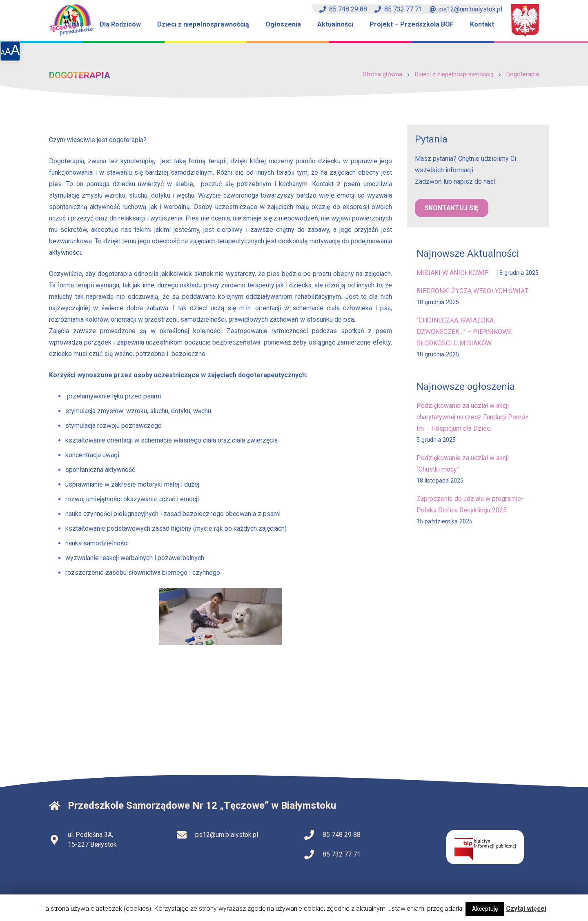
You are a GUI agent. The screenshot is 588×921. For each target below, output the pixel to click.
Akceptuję (485, 909)
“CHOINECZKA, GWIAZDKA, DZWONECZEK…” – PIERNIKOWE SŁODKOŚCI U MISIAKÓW (464, 332)
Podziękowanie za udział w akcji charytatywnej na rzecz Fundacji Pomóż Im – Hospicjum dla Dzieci (472, 417)
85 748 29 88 (343, 9)
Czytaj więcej (526, 909)
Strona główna (383, 75)
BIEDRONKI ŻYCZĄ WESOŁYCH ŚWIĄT (472, 291)
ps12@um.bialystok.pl (466, 9)
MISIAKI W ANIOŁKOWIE (452, 273)
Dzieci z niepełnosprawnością (454, 75)
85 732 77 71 (398, 9)
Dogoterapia (523, 75)
